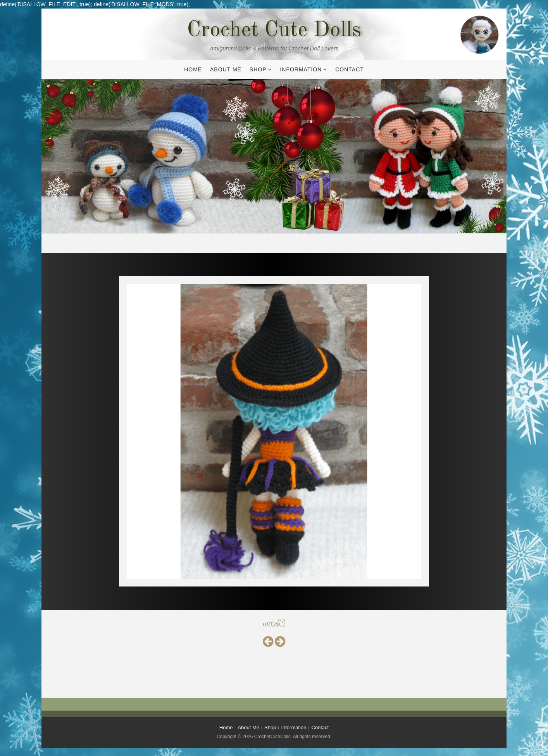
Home (193, 69)
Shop (258, 69)
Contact (350, 69)
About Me (226, 69)
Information (301, 69)
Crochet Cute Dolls (274, 31)
